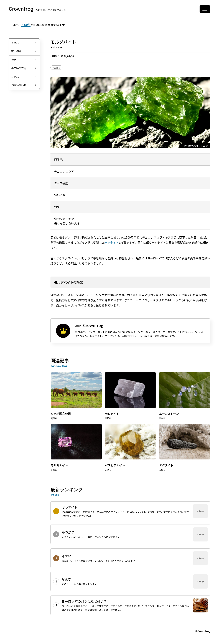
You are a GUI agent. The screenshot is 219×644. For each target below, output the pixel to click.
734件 (26, 25)
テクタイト (112, 242)
